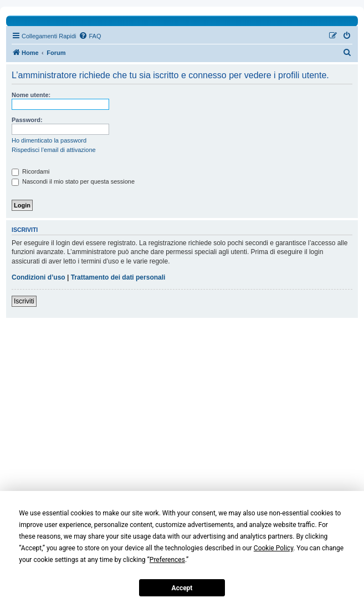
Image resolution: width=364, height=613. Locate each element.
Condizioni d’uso (39, 277)
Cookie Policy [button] (273, 548)
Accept (182, 588)
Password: (27, 120)
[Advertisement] (182, 427)
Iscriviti (24, 301)
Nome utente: (31, 95)
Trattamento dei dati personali (118, 277)
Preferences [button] (167, 560)
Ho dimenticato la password (49, 140)
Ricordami (31, 171)
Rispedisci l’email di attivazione (54, 150)
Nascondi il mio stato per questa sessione (73, 181)
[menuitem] (90, 36)
